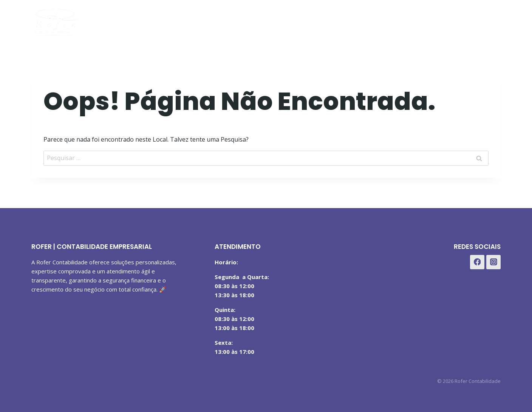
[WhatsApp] (492, 20)
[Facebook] (455, 20)
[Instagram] (473, 20)
